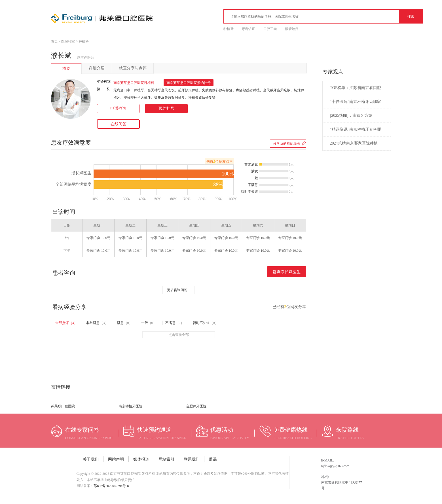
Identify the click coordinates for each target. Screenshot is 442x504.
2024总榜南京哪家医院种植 (354, 143)
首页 (54, 41)
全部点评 (66, 323)
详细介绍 (97, 68)
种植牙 (229, 29)
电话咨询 (118, 108)
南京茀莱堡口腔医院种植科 (134, 83)
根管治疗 (292, 29)
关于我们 (91, 459)
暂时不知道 (206, 323)
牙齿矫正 (248, 29)
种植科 (84, 41)
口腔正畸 (270, 29)
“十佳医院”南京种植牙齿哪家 (356, 102)
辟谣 (213, 459)
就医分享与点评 (133, 68)
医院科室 (68, 41)
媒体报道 (141, 459)
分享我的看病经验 (287, 143)
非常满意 (97, 323)
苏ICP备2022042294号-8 (111, 486)
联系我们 (192, 459)
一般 (149, 323)
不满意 (175, 323)
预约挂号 (166, 108)
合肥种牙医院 (196, 406)
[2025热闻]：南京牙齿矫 (351, 116)
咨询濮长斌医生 (287, 272)
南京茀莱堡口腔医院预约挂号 (189, 83)
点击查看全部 (179, 335)
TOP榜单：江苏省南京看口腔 (356, 88)
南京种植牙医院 (130, 406)
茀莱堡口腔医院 (63, 406)
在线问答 (119, 124)
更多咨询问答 (177, 290)
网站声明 (116, 459)
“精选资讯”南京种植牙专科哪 (356, 129)
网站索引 (166, 459)
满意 (125, 323)
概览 (66, 68)
